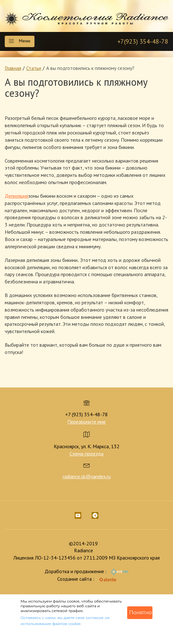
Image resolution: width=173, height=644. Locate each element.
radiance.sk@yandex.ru (87, 476)
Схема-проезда (86, 454)
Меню (20, 41)
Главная (13, 68)
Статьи (34, 68)
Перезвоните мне (86, 422)
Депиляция (16, 196)
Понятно (140, 613)
